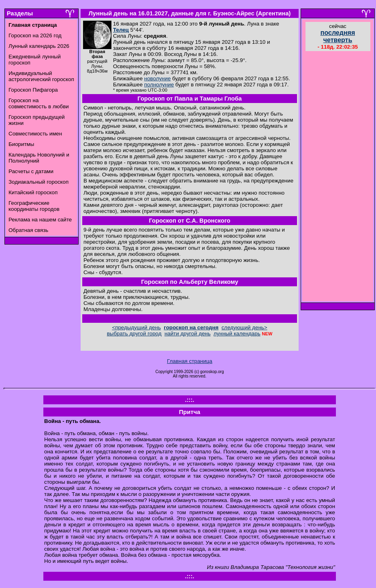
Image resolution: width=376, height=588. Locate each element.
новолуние (157, 78)
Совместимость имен (35, 134)
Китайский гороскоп (33, 192)
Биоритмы (21, 144)
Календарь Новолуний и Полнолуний (39, 158)
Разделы (20, 13)
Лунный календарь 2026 (39, 46)
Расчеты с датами (31, 171)
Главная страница (190, 361)
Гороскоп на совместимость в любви (39, 103)
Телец (121, 30)
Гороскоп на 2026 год (35, 35)
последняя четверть (338, 36)
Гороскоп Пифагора (33, 90)
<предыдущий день (136, 327)
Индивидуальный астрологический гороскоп (41, 76)
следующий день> (245, 327)
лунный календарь (237, 334)
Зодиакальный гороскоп (38, 182)
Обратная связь (28, 230)
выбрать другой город (134, 334)
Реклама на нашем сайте (40, 220)
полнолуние (159, 85)
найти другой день (188, 334)
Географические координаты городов (34, 206)
